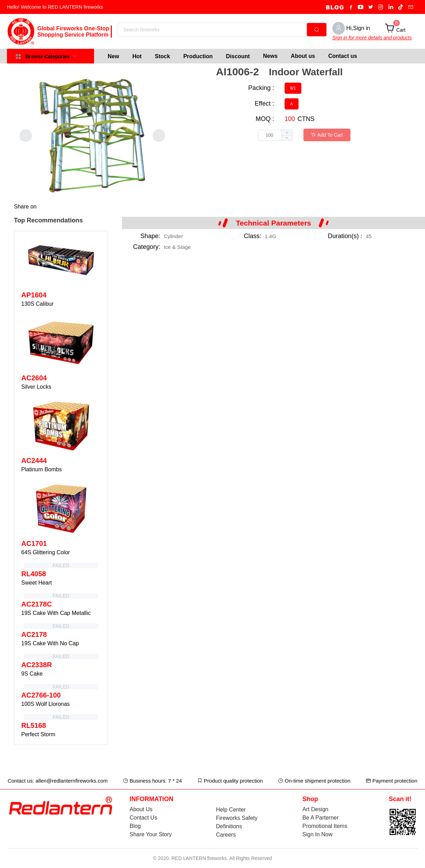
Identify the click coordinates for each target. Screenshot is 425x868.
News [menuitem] (270, 56)
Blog (135, 826)
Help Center (231, 810)
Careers (226, 835)
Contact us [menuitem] (343, 56)
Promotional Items (325, 826)
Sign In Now (317, 834)
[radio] (293, 88)
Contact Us (143, 818)
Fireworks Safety (237, 818)
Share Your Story (151, 834)
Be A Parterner (320, 818)
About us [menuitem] (303, 56)
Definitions (229, 826)
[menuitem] (113, 56)
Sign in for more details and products (372, 38)
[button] (287, 138)
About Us (141, 809)
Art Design (315, 809)
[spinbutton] (276, 135)
